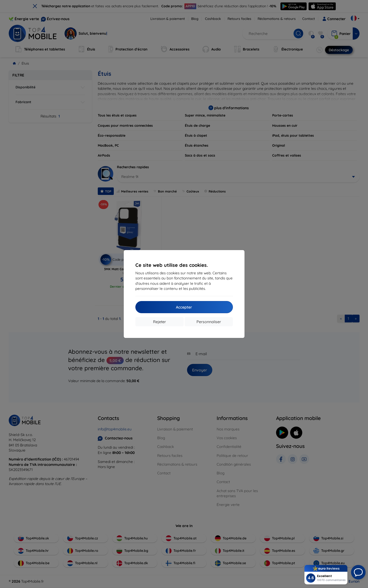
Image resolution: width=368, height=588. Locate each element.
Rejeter (159, 322)
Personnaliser (209, 322)
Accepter (184, 307)
